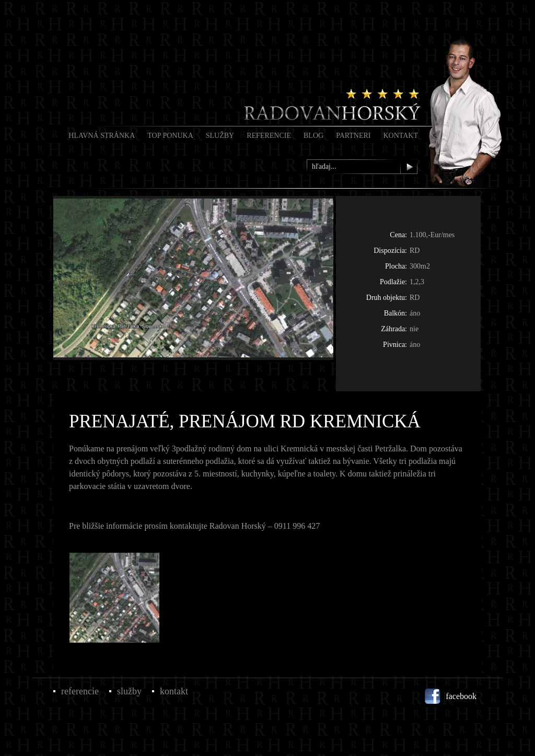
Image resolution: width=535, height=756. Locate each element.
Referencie (269, 136)
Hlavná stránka (102, 136)
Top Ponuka (170, 136)
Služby (220, 136)
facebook (461, 696)
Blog (313, 136)
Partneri (353, 136)
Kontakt (400, 136)
